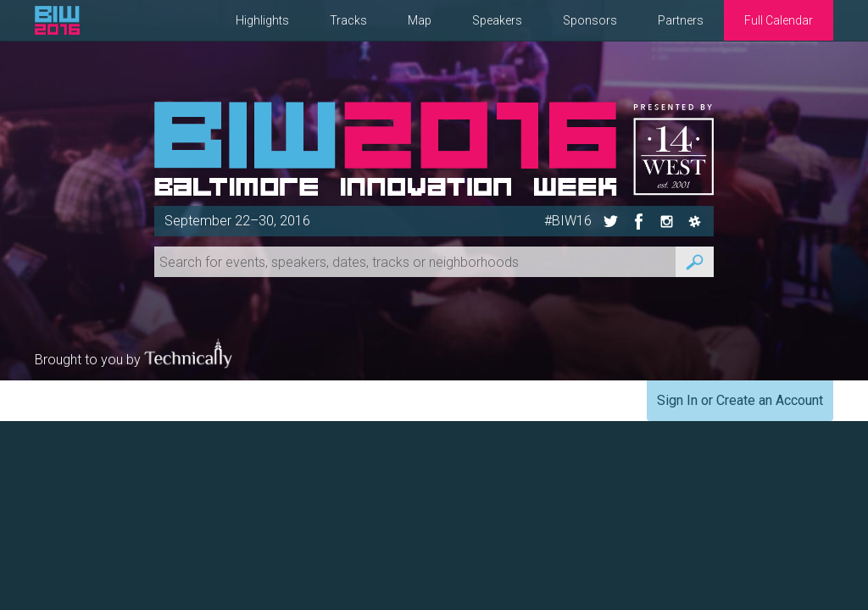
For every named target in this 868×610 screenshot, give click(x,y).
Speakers (497, 20)
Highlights (262, 20)
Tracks (348, 20)
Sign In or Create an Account (740, 400)
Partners (681, 20)
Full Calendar (779, 20)
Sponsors (590, 20)
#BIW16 (568, 221)
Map (420, 20)
